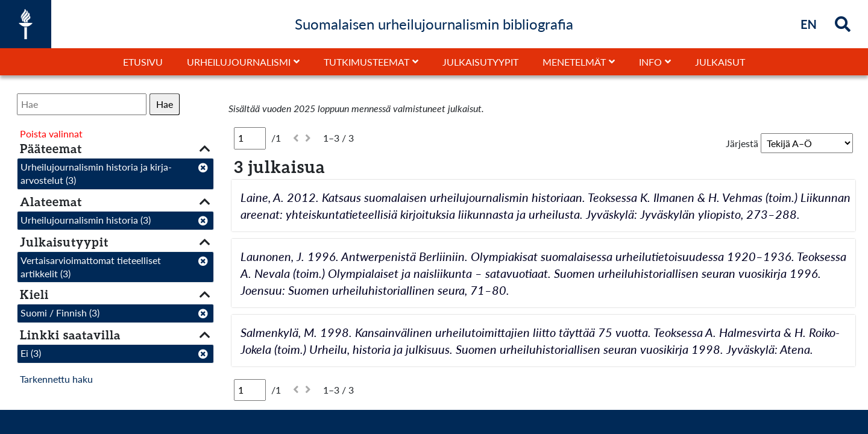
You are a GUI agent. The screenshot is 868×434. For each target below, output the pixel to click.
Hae (165, 104)
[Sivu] (250, 138)
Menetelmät (574, 62)
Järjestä (742, 143)
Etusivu (143, 62)
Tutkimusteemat (366, 62)
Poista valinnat (51, 134)
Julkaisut (720, 62)
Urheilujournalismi (239, 62)
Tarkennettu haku (56, 379)
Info (650, 62)
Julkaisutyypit (480, 62)
